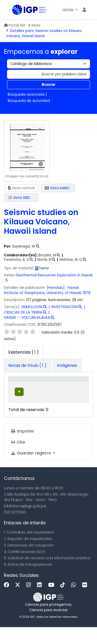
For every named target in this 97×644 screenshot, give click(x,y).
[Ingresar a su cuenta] (84, 10)
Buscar (49, 84)
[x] (19, 602)
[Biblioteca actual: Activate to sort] (50, 387)
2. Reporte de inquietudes (28, 556)
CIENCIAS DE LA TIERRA (23, 312)
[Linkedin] (41, 602)
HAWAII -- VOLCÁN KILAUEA (27, 318)
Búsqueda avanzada (26, 94)
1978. (87, 293)
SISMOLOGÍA (32, 307)
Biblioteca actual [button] (45, 390)
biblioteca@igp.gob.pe (25, 523)
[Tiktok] (64, 602)
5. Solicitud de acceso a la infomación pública (47, 575)
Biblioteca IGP (14, 10)
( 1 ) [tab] (24, 352)
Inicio (36, 25)
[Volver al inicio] (81, 628)
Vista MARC (57, 188)
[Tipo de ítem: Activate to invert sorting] (21, 387)
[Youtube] (52, 602)
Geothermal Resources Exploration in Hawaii (54, 275)
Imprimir (22, 448)
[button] (70, 10)
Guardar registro (31, 470)
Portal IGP (15, 25)
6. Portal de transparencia (28, 581)
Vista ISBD (19, 198)
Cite (18, 459)
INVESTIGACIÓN (65, 307)
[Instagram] (30, 602)
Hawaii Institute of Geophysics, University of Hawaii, (43, 290)
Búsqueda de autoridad (29, 101)
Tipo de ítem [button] (15, 387)
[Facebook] (8, 602)
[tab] (27, 366)
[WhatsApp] (75, 602)
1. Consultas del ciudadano (29, 549)
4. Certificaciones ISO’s (25, 568)
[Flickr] (86, 602)
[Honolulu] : (57, 288)
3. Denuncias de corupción (29, 562)
